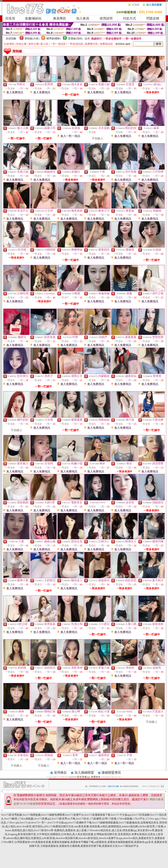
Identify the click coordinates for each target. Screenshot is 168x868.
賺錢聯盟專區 (111, 773)
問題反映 (153, 18)
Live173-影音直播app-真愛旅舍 (84, 777)
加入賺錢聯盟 (84, 773)
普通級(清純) (75, 39)
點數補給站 (33, 18)
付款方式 (129, 18)
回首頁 (10, 18)
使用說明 (106, 18)
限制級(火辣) (32, 39)
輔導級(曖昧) (54, 39)
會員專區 (60, 18)
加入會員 (83, 18)
